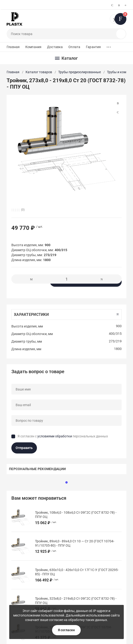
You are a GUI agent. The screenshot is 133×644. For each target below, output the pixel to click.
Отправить (24, 448)
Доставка (55, 47)
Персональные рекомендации (37, 469)
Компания (33, 47)
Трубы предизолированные (80, 72)
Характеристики (31, 315)
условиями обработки (55, 436)
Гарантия (93, 47)
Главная (13, 47)
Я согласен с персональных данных (63, 436)
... (109, 46)
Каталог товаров (39, 72)
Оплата (74, 47)
